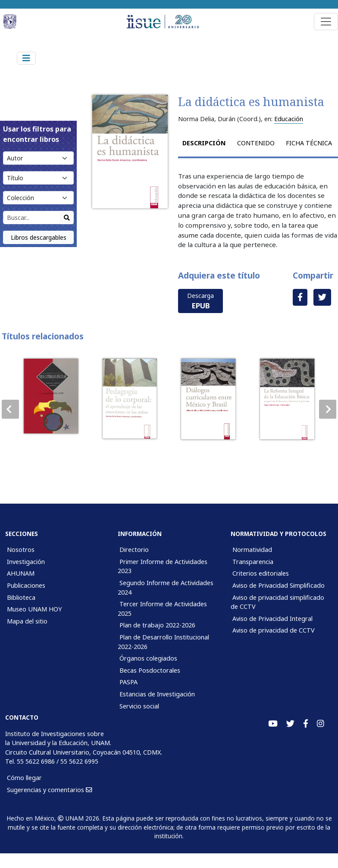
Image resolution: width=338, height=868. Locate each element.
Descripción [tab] (204, 143)
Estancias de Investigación (157, 694)
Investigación (26, 562)
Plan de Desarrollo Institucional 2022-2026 (163, 642)
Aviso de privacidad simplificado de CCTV (277, 602)
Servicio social (139, 706)
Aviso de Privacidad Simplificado (279, 585)
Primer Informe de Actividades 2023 (163, 566)
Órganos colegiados (148, 658)
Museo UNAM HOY (34, 609)
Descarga (200, 301)
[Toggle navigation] (326, 22)
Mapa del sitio (27, 621)
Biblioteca (21, 597)
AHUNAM (21, 573)
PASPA (128, 682)
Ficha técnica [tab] (309, 143)
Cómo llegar (24, 778)
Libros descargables (39, 237)
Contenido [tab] (256, 143)
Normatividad (252, 550)
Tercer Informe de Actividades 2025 (162, 609)
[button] (328, 409)
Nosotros (21, 550)
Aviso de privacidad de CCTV (274, 630)
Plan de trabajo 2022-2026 (157, 625)
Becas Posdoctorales (150, 670)
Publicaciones (26, 585)
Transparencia (253, 562)
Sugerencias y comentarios (49, 790)
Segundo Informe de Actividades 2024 (166, 588)
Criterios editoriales (261, 573)
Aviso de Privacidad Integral (272, 619)
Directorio (134, 550)
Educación (289, 119)
